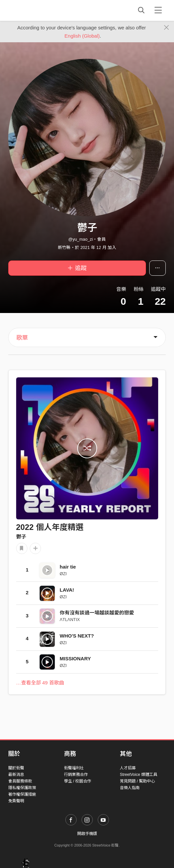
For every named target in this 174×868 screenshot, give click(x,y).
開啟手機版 (87, 834)
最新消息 (16, 775)
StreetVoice (35, 10)
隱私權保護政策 (22, 788)
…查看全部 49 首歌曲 (40, 683)
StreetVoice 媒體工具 (139, 775)
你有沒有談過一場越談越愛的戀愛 (97, 613)
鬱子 (21, 537)
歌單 (22, 338)
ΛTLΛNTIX (70, 620)
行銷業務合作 (76, 775)
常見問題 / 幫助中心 (137, 781)
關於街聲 (16, 768)
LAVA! (67, 590)
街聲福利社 (74, 768)
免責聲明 (16, 801)
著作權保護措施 (22, 794)
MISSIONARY (75, 659)
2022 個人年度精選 (50, 527)
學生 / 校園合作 (78, 781)
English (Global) (82, 36)
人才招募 (128, 768)
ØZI (63, 574)
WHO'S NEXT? (77, 636)
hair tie (68, 567)
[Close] (167, 28)
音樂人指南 (130, 788)
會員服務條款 (20, 781)
